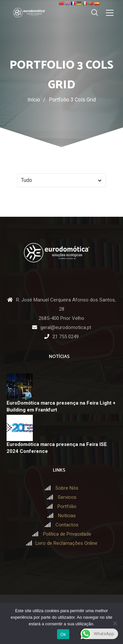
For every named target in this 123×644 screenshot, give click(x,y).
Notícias (67, 516)
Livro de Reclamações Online (66, 543)
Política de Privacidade (67, 534)
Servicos (67, 497)
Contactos (67, 525)
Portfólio (67, 506)
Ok (63, 634)
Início (34, 100)
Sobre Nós (67, 488)
